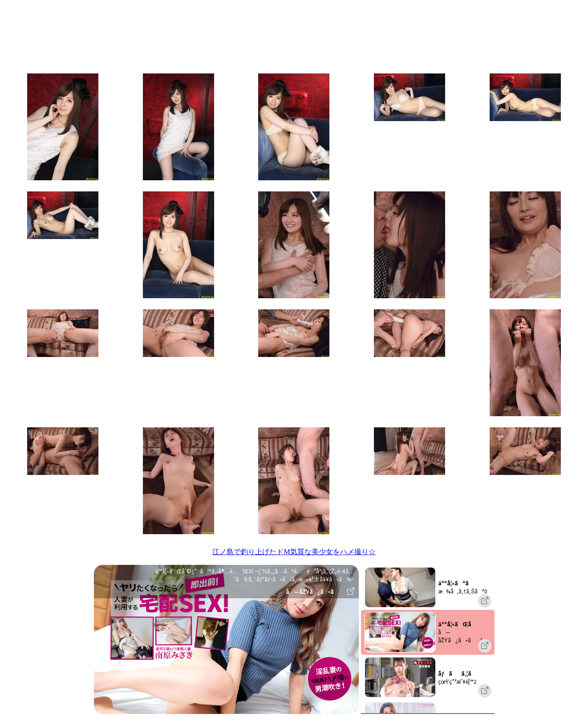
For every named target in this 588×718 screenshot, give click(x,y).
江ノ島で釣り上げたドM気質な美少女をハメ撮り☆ (294, 552)
